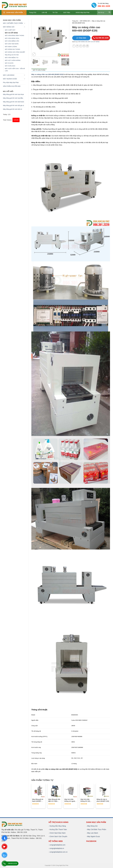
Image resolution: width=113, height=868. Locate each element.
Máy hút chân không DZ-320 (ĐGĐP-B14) (85, 800)
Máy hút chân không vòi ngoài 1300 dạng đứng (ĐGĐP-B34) (70, 800)
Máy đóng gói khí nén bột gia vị (13, 105)
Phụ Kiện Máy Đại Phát (11, 82)
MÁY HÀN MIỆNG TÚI (12, 58)
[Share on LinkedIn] (87, 46)
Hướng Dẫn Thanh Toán (58, 829)
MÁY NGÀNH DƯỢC (10, 79)
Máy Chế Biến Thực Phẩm (97, 829)
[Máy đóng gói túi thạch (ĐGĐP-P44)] (38, 791)
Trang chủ (33, 12)
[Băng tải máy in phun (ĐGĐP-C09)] (103, 791)
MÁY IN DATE (9, 63)
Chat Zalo (81, 38)
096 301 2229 (104, 6)
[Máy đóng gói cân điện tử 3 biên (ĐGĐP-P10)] (55, 791)
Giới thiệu (67, 12)
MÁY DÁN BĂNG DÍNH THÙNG (15, 36)
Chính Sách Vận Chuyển (58, 836)
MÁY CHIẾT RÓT (10, 30)
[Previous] (35, 38)
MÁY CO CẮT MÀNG (11, 33)
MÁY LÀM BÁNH (9, 75)
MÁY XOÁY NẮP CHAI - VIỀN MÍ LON (15, 70)
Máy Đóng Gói (92, 826)
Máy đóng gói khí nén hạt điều (13, 98)
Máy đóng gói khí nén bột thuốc (14, 102)
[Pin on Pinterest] (84, 46)
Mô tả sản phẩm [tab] (39, 70)
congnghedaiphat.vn (57, 848)
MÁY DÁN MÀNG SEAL (12, 38)
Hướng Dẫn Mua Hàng (58, 826)
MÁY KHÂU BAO (10, 66)
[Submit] (109, 12)
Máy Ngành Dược (94, 836)
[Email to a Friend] (81, 46)
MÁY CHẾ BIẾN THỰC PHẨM (13, 23)
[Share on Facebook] (74, 46)
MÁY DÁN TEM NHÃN (12, 44)
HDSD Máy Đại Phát (83, 12)
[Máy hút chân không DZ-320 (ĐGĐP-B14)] (87, 791)
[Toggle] (24, 23)
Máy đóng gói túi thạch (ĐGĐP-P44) (38, 800)
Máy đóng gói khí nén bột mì (13, 109)
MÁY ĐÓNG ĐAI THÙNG (12, 49)
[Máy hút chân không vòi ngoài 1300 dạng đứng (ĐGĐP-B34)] (71, 791)
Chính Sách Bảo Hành (58, 833)
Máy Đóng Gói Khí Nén (12, 55)
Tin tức (55, 12)
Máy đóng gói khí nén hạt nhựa (13, 94)
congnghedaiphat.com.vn (59, 852)
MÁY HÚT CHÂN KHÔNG (13, 60)
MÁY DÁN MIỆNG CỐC (12, 41)
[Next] (66, 38)
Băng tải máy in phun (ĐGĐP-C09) (103, 800)
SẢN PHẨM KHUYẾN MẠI (12, 86)
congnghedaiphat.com (57, 845)
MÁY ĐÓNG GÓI (9, 27)
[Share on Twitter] (77, 46)
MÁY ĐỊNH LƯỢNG (11, 47)
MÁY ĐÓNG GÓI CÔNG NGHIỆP (15, 52)
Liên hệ (44, 12)
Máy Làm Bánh (93, 833)
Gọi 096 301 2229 (101, 38)
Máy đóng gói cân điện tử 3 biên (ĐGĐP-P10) (54, 800)
